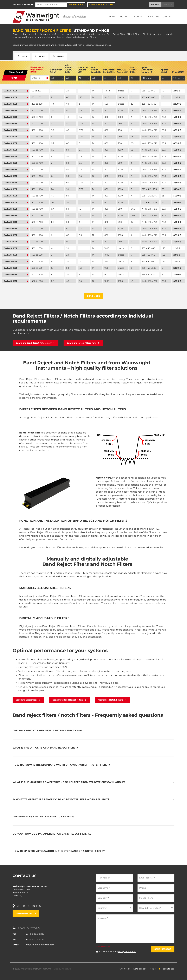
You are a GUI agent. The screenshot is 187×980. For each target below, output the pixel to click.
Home (112, 17)
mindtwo (66, 969)
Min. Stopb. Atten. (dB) (69, 69)
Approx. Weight (165, 71)
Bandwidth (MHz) (56, 71)
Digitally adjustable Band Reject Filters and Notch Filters (53, 627)
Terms (152, 969)
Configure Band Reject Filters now (36, 343)
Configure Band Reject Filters (72, 700)
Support (139, 17)
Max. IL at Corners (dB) (83, 70)
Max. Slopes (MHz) (133, 70)
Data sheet (16, 91)
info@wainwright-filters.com (40, 945)
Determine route (26, 914)
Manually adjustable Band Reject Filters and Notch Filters (53, 596)
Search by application (101, 5)
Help (23, 56)
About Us (154, 17)
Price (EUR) (178, 72)
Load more (94, 296)
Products (125, 17)
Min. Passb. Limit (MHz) (109, 71)
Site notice (125, 969)
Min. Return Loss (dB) (96, 70)
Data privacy (140, 969)
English (155, 5)
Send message (162, 949)
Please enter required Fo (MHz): (37, 70)
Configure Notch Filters (116, 700)
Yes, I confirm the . (118, 952)
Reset (41, 56)
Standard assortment (29, 700)
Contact (168, 17)
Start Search (76, 5)
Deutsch (168, 5)
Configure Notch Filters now (85, 343)
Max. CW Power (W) (122, 71)
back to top (166, 969)
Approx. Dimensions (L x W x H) (147, 70)
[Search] (51, 5)
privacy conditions (126, 952)
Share (60, 56)
